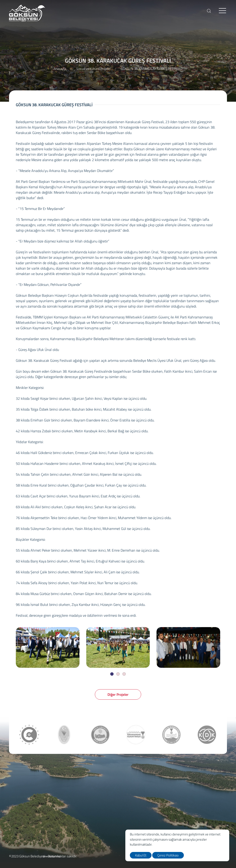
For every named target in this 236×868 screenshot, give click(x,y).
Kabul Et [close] (141, 855)
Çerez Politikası (168, 855)
